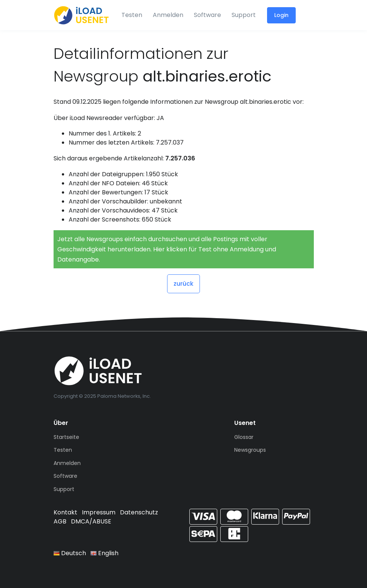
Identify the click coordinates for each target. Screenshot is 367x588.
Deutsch (70, 553)
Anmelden (168, 15)
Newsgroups (250, 450)
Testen (132, 15)
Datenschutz (139, 512)
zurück (183, 284)
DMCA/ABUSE (91, 521)
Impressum (99, 512)
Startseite (66, 437)
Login (281, 15)
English (104, 553)
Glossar (244, 437)
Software (207, 15)
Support (244, 15)
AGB (60, 521)
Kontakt (65, 512)
